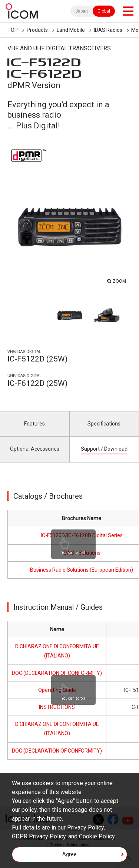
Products (37, 30)
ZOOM (119, 281)
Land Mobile (71, 30)
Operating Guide (57, 690)
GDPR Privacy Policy (39, 836)
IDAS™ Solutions (82, 553)
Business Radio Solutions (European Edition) (82, 570)
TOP (13, 30)
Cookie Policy (97, 836)
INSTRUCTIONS (57, 707)
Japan (82, 11)
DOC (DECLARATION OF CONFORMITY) (57, 673)
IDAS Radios (108, 30)
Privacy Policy (85, 827)
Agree (69, 854)
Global (104, 11)
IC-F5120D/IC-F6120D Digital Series (82, 535)
